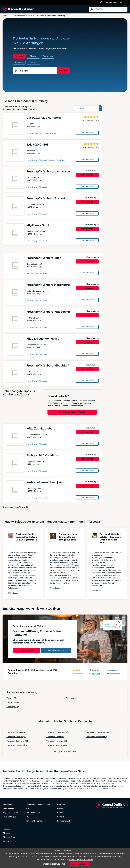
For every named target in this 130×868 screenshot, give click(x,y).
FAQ (27, 817)
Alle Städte (8, 17)
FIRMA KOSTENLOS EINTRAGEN (72, 412)
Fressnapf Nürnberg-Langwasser (49, 171)
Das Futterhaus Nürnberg (44, 118)
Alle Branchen (23, 17)
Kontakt (60, 817)
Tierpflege (13, 707)
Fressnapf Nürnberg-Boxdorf (46, 198)
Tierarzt (12, 698)
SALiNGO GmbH (37, 145)
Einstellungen (44, 805)
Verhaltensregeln (33, 813)
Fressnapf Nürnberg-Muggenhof (48, 312)
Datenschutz (31, 805)
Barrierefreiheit (64, 821)
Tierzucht (72, 698)
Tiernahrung (13, 702)
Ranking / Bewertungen (36, 821)
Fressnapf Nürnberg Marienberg (48, 285)
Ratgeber (38, 17)
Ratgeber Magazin (10, 813)
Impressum (7, 829)
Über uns (61, 805)
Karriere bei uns (9, 841)
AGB (28, 809)
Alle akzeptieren (80, 864)
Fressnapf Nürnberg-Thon (44, 258)
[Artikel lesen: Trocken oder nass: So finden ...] (53, 541)
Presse (60, 809)
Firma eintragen (9, 817)
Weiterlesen (13, 593)
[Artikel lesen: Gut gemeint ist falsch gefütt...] (95, 541)
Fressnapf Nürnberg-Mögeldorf (48, 365)
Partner (60, 813)
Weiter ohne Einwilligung (54, 864)
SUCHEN (64, 71)
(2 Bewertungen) (92, 120)
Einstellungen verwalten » (81, 859)
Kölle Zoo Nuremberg (41, 428)
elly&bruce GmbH (38, 225)
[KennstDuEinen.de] (18, 9)
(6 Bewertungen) (92, 147)
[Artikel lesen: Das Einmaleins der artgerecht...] (11, 541)
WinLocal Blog (9, 837)
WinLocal (6, 833)
